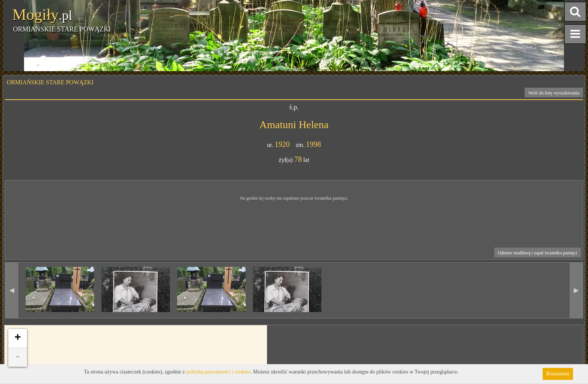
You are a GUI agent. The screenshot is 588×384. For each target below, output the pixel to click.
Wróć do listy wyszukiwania (554, 93)
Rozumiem (558, 374)
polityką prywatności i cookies (218, 372)
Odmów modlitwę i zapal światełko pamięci (538, 253)
